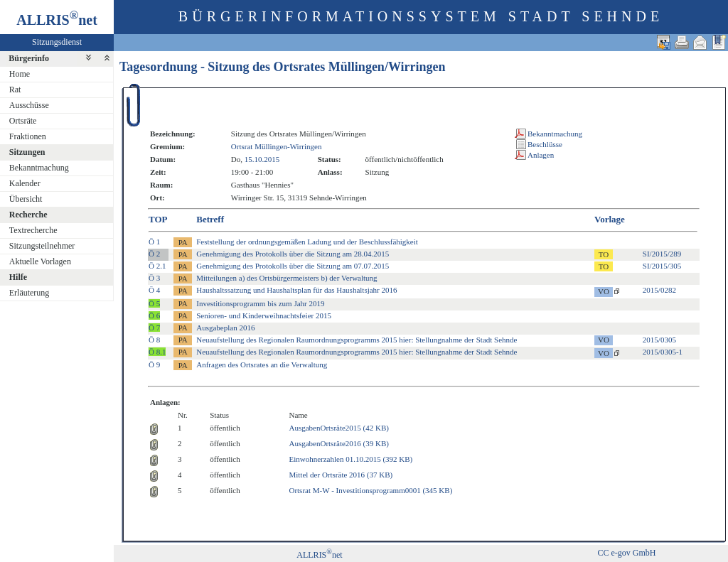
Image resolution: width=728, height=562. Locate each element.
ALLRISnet (319, 555)
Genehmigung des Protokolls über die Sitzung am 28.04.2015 (293, 254)
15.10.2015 (262, 159)
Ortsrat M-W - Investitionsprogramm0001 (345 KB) (370, 490)
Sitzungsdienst (57, 42)
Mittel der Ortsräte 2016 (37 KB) (341, 475)
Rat (15, 90)
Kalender (25, 183)
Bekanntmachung (39, 168)
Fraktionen (28, 136)
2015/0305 (659, 340)
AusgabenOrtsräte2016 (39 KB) (339, 443)
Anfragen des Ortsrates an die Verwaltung (262, 364)
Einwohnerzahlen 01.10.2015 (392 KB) (350, 459)
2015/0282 (659, 290)
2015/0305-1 (663, 352)
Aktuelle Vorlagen (40, 261)
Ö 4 (154, 290)
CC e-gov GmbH (626, 553)
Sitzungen (27, 152)
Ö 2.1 (157, 266)
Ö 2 (154, 254)
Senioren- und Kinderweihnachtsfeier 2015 (264, 315)
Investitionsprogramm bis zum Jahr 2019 (260, 303)
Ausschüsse (29, 105)
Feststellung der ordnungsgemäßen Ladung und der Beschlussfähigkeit (307, 242)
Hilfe (18, 277)
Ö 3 (154, 278)
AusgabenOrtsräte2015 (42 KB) (339, 428)
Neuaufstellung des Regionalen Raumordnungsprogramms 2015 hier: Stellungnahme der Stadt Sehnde (357, 340)
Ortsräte (23, 121)
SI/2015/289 (662, 254)
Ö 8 (154, 340)
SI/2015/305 (662, 266)
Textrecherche (33, 230)
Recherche (28, 215)
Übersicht (26, 199)
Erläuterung (30, 293)
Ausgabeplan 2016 (225, 328)
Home (20, 74)
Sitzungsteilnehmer (42, 246)
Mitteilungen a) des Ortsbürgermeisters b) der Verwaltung (287, 278)
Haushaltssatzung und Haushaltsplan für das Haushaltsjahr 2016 (296, 290)
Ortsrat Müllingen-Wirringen (277, 146)
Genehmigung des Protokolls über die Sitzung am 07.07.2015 (293, 266)
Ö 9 (154, 364)
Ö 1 (154, 242)
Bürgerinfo (29, 58)
